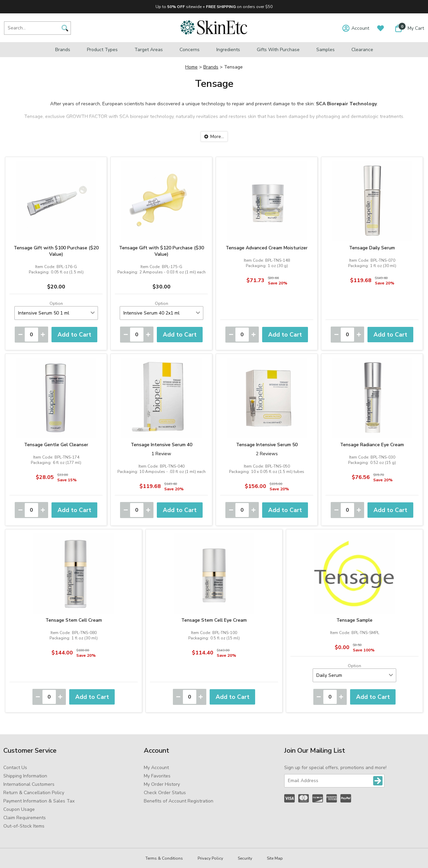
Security (245, 858)
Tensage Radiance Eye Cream (372, 445)
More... (217, 137)
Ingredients (228, 50)
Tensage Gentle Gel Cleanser (56, 445)
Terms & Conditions (164, 858)
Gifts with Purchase (278, 50)
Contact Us (15, 768)
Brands (63, 50)
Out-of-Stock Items (24, 826)
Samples (326, 50)
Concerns (190, 50)
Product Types (102, 50)
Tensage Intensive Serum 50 (267, 445)
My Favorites (157, 776)
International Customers (29, 784)
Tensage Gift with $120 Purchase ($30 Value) (162, 251)
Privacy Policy (210, 858)
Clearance (362, 50)
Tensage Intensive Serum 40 (162, 445)
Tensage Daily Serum (372, 248)
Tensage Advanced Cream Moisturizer (267, 248)
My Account (156, 768)
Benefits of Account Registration (179, 801)
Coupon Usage (19, 809)
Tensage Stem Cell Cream (74, 620)
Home (191, 67)
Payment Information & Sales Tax (39, 801)
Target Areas (149, 50)
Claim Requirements (25, 818)
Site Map (275, 858)
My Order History (162, 784)
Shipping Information (25, 776)
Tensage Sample (354, 620)
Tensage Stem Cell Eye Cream (214, 620)
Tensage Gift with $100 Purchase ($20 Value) (56, 251)
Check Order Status (165, 793)
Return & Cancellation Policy (34, 793)
